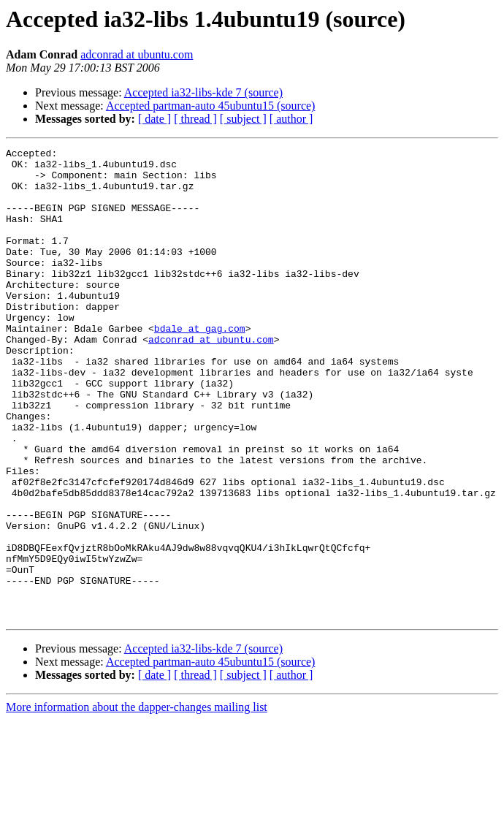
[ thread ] (195, 119)
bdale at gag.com (200, 365)
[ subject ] (243, 119)
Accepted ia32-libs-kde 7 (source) (203, 92)
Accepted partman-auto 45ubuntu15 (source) (211, 106)
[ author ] (291, 119)
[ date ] (154, 119)
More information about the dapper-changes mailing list (137, 801)
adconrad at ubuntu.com (137, 54)
